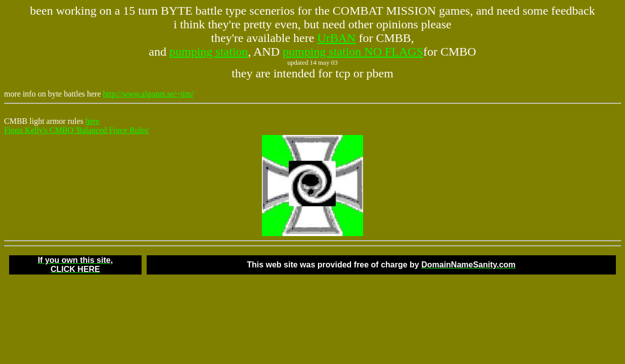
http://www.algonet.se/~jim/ (148, 94)
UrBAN (336, 38)
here (93, 121)
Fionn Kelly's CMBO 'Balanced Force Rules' (77, 130)
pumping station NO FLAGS (353, 52)
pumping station (209, 52)
